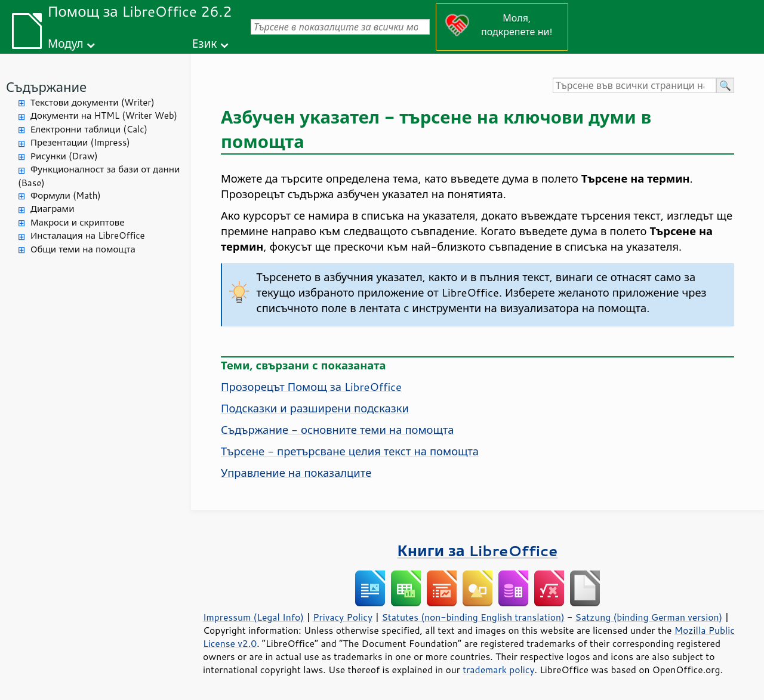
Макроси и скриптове (78, 222)
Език (205, 43)
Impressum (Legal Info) (253, 617)
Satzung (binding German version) (649, 617)
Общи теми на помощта (83, 249)
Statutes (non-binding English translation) (473, 617)
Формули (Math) (66, 195)
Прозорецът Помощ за (311, 387)
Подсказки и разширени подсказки (315, 408)
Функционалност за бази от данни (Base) (99, 176)
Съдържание (46, 87)
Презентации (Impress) (80, 142)
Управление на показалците (296, 473)
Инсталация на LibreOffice (88, 235)
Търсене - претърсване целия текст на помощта (350, 451)
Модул (66, 43)
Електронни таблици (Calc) (89, 129)
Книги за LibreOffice (478, 551)
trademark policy (498, 670)
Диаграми (52, 209)
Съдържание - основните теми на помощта (338, 430)
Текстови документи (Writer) (93, 102)
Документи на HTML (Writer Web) (104, 115)
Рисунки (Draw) (64, 156)
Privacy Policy (343, 617)
